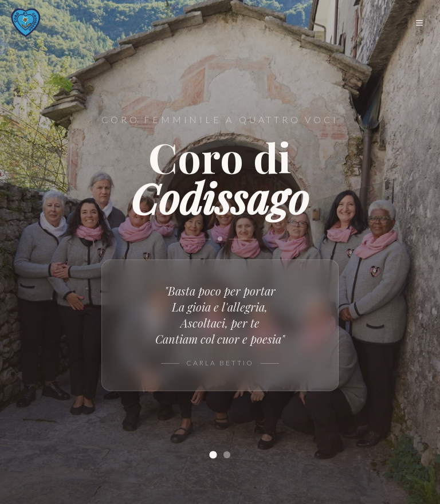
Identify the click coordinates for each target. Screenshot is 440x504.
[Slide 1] (213, 454)
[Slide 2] (227, 455)
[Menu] (419, 23)
